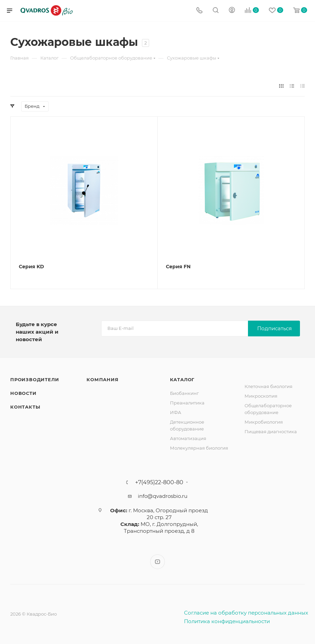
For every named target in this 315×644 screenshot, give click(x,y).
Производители (35, 379)
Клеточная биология (268, 386)
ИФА (176, 412)
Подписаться (274, 328)
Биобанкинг (184, 393)
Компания (102, 379)
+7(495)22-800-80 (159, 482)
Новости (23, 393)
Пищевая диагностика (271, 432)
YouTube (157, 562)
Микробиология (264, 422)
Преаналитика (187, 403)
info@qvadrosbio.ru (163, 496)
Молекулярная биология (199, 448)
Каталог (182, 379)
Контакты (25, 407)
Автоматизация (188, 438)
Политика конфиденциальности (227, 621)
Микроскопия (261, 396)
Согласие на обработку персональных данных (246, 613)
